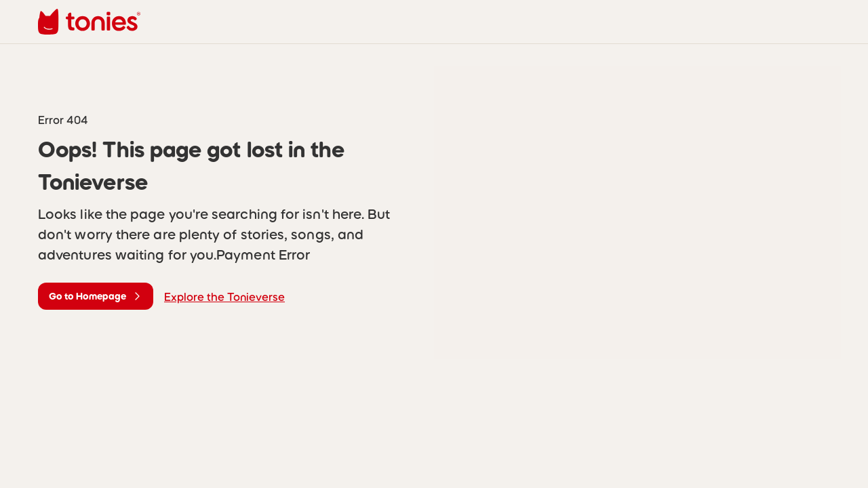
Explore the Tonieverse (224, 297)
